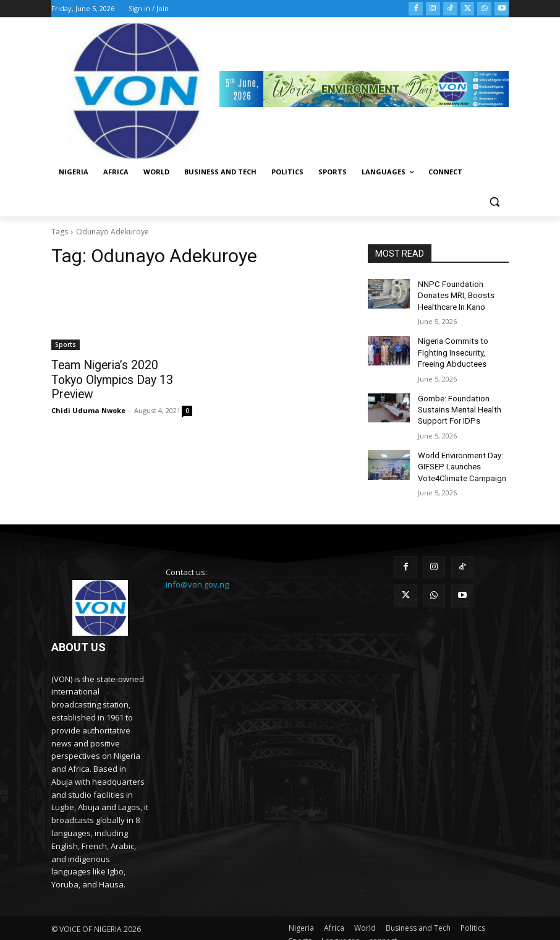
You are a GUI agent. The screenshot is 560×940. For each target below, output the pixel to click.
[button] (494, 202)
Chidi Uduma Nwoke (88, 394)
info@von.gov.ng (197, 573)
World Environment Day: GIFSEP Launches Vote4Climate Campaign (460, 456)
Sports (66, 344)
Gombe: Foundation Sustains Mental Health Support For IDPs (458, 403)
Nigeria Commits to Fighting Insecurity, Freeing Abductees (451, 348)
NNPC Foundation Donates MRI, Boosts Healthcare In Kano (463, 294)
